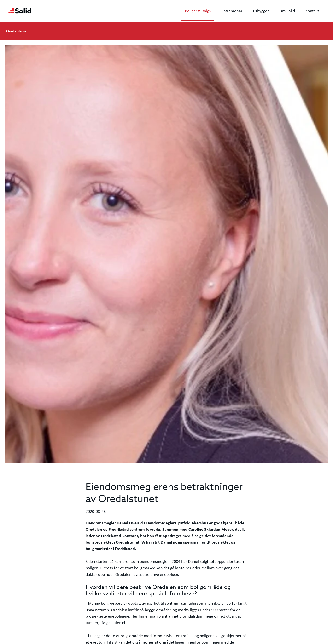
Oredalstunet (17, 31)
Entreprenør (232, 11)
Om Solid (287, 11)
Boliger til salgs (198, 11)
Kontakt (312, 11)
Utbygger (261, 11)
